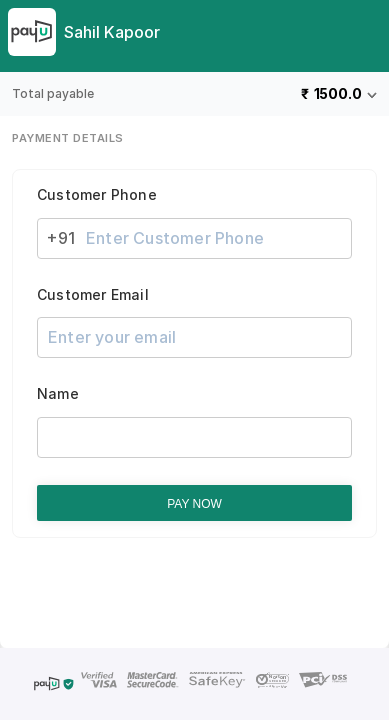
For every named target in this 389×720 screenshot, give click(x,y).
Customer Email (93, 295)
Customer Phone (97, 195)
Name (58, 394)
